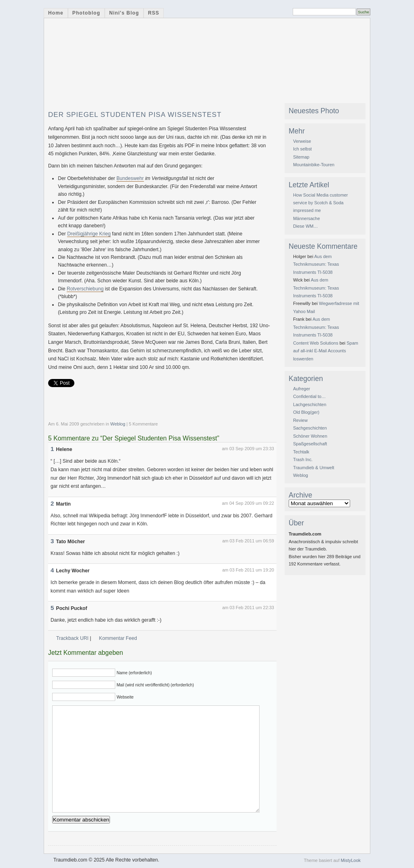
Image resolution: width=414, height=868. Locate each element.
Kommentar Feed (118, 638)
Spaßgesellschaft (310, 444)
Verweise (302, 141)
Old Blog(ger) (306, 412)
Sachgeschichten (310, 428)
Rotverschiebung (85, 289)
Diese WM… (305, 226)
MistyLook (351, 860)
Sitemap (301, 157)
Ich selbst (302, 149)
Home (56, 13)
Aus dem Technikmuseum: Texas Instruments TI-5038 (316, 264)
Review (300, 420)
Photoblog (86, 13)
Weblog (118, 424)
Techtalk (301, 452)
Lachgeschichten (310, 404)
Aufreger (302, 389)
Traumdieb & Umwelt (314, 468)
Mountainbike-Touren (314, 165)
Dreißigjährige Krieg (89, 234)
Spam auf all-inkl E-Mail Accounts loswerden (326, 351)
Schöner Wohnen (310, 436)
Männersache (306, 218)
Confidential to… (309, 396)
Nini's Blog (124, 13)
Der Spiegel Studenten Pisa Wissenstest (135, 115)
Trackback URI (72, 638)
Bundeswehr (130, 178)
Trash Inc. (303, 459)
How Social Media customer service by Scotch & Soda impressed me (321, 203)
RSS (154, 13)
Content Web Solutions (316, 343)
